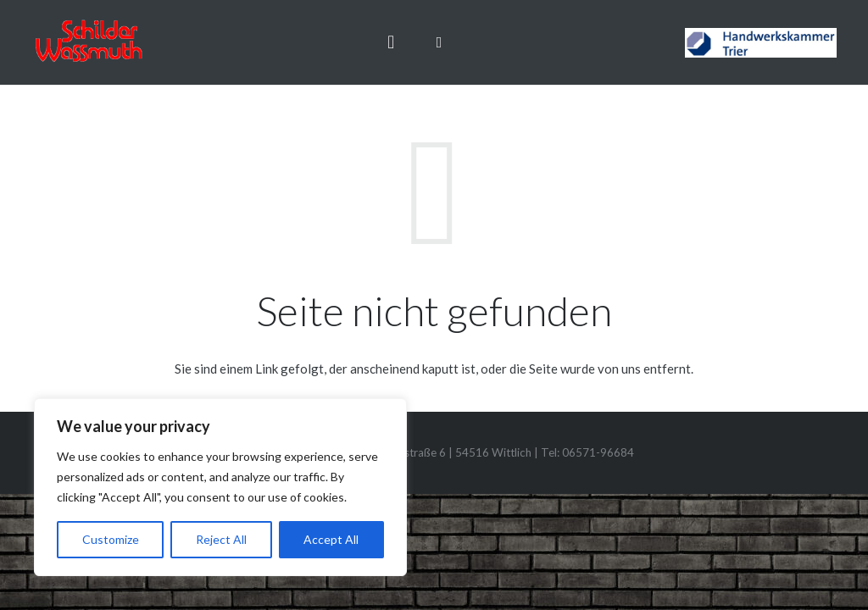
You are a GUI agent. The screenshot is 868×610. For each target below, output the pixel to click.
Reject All (221, 539)
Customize (111, 539)
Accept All (331, 539)
